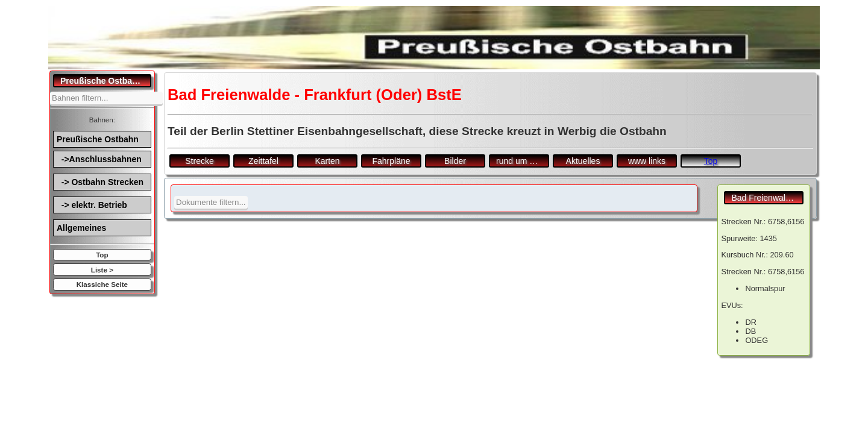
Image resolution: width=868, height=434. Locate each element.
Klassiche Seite (102, 284)
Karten (327, 161)
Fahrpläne (391, 161)
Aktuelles (583, 161)
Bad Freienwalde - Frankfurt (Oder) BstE (767, 198)
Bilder (455, 161)
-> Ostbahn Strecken (100, 182)
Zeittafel (263, 161)
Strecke (199, 161)
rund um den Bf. (523, 161)
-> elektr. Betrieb (92, 205)
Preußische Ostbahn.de (106, 81)
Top (102, 255)
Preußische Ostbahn (98, 139)
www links (647, 161)
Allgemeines (81, 228)
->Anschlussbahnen (99, 159)
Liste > (102, 270)
